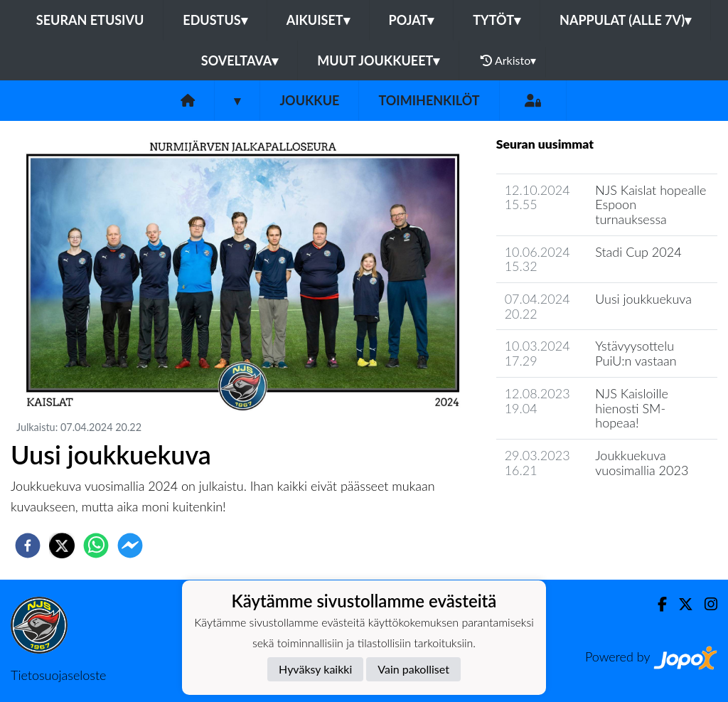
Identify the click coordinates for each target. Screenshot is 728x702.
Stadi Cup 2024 (638, 252)
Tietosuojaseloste (58, 675)
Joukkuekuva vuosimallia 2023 (642, 463)
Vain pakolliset (413, 669)
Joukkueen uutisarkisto (569, 510)
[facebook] (28, 546)
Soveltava (240, 60)
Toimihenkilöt (429, 100)
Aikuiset (318, 20)
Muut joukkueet (378, 60)
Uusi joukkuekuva (643, 299)
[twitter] (62, 546)
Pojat (412, 20)
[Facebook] (657, 604)
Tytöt (497, 20)
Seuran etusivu (90, 20)
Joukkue (309, 100)
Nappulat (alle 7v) (625, 20)
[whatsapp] (96, 546)
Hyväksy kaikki (315, 669)
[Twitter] (680, 604)
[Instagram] (705, 604)
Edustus (215, 20)
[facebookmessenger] (130, 546)
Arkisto (508, 60)
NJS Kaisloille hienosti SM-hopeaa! (632, 408)
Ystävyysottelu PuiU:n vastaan (636, 353)
